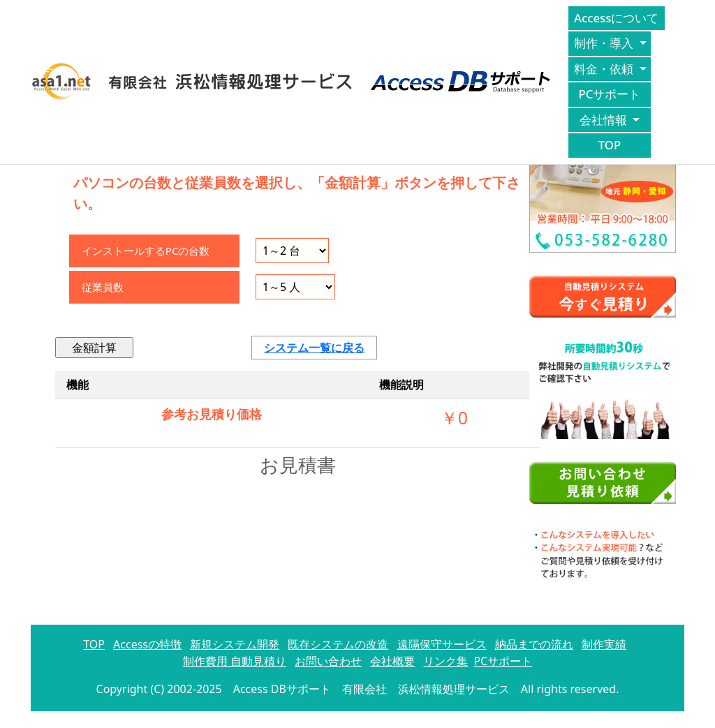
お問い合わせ (328, 661)
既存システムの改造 (338, 644)
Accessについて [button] (618, 18)
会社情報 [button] (605, 120)
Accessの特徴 (147, 644)
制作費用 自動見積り (235, 661)
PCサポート (610, 94)
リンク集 (445, 661)
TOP (610, 145)
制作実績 (604, 644)
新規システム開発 (235, 644)
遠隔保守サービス (442, 644)
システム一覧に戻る (314, 348)
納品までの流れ (534, 644)
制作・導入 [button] (605, 43)
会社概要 (392, 661)
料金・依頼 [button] (605, 69)
